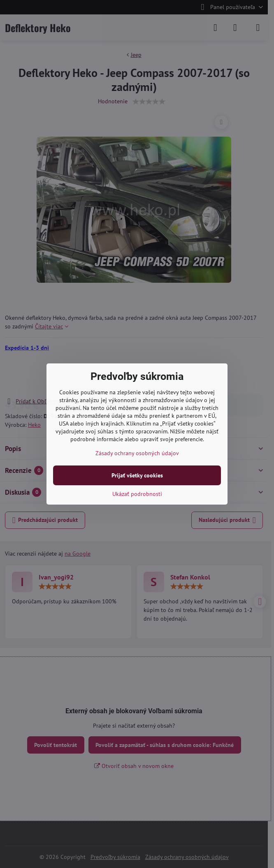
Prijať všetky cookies (137, 475)
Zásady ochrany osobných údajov (137, 453)
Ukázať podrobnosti (137, 494)
